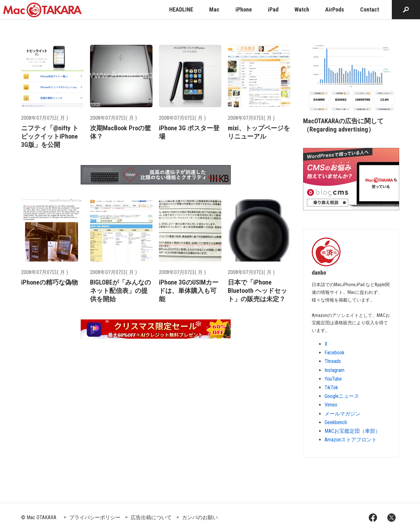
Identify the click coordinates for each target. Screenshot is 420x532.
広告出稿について (151, 517)
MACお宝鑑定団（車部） (352, 431)
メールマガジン (342, 414)
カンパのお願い (200, 517)
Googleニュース (342, 396)
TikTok (331, 387)
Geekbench (336, 422)
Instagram (334, 370)
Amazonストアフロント (351, 440)
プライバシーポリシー (95, 517)
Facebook (334, 353)
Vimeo (331, 405)
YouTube (333, 379)
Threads (333, 361)
